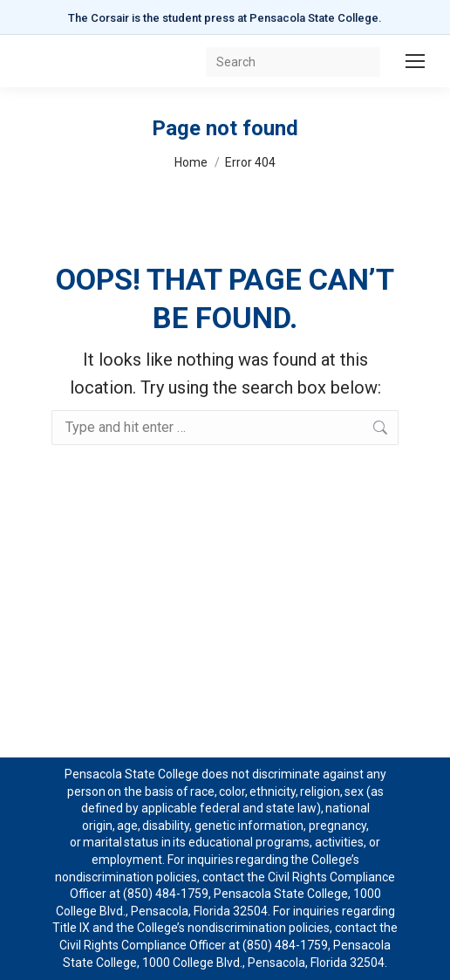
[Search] (293, 62)
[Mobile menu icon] (415, 61)
